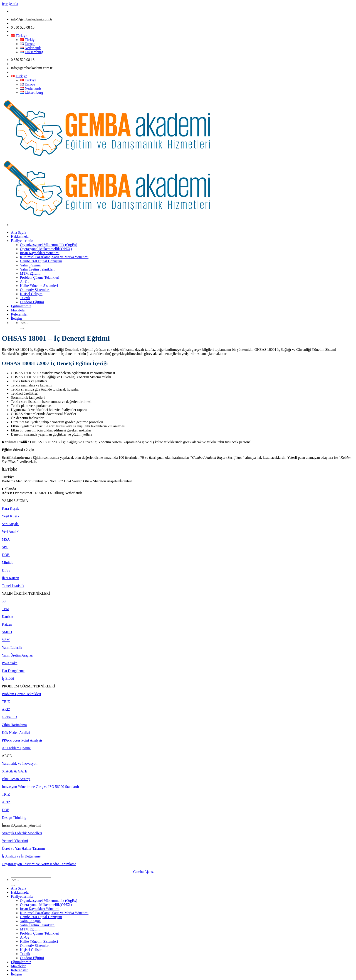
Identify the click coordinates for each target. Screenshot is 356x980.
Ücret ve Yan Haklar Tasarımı (23, 848)
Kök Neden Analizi (16, 733)
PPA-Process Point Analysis (22, 740)
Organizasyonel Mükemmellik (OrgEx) (49, 245)
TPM (6, 609)
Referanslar (19, 314)
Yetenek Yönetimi (15, 841)
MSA (6, 539)
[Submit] (22, 328)
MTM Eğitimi (30, 273)
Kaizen (7, 624)
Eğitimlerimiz (21, 306)
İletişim (16, 318)
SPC (5, 547)
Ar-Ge (25, 282)
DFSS (6, 570)
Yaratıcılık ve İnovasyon (20, 763)
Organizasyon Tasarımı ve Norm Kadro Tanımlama (39, 864)
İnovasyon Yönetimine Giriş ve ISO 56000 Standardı (40, 787)
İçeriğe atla (10, 4)
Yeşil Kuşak (11, 516)
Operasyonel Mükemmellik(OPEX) (46, 249)
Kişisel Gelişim (31, 294)
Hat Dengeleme (13, 671)
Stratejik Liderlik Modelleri (22, 833)
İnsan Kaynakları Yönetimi (40, 253)
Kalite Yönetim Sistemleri (39, 286)
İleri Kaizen (10, 578)
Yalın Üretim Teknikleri (37, 269)
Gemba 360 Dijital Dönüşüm (41, 261)
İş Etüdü (8, 678)
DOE (6, 555)
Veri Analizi (11, 532)
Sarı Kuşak (10, 524)
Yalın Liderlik (12, 648)
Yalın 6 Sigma (30, 265)
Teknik (25, 298)
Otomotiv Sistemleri (35, 290)
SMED (7, 632)
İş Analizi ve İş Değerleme (21, 856)
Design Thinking (14, 818)
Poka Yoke (10, 663)
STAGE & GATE (15, 771)
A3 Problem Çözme (16, 748)
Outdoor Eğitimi (32, 302)
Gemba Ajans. (143, 872)
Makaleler (18, 310)
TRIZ (6, 702)
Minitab (8, 563)
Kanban (7, 617)
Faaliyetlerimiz (22, 241)
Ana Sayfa (19, 232)
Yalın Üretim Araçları (18, 655)
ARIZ (6, 709)
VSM (6, 640)
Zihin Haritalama (14, 725)
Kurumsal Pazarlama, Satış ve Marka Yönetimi (54, 257)
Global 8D (9, 717)
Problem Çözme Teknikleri (40, 277)
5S (4, 601)
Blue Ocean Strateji (16, 779)
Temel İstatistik (13, 586)
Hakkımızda (20, 237)
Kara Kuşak (10, 508)
